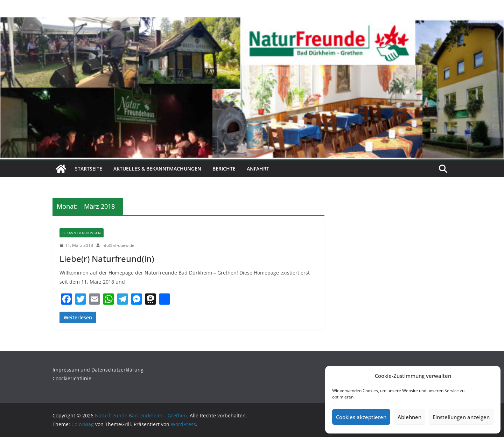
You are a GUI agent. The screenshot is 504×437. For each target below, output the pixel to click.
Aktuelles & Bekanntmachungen (157, 169)
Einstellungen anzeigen (461, 417)
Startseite (89, 169)
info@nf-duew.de (118, 245)
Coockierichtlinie (72, 378)
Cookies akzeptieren (361, 417)
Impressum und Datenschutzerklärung (98, 370)
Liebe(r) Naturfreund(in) (107, 259)
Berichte (224, 169)
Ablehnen (409, 417)
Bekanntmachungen (82, 233)
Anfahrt (258, 169)
